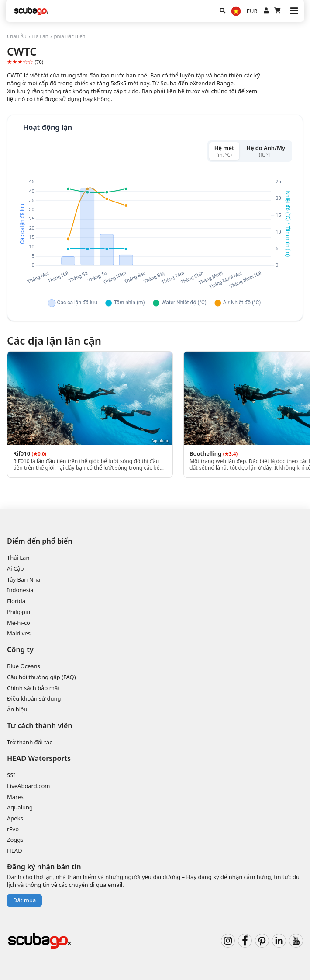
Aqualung (20, 807)
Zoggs (15, 840)
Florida (16, 601)
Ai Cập (15, 568)
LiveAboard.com (28, 786)
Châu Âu (17, 36)
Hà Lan (40, 36)
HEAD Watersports (39, 758)
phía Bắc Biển (69, 36)
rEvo (13, 829)
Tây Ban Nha (24, 579)
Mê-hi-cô (19, 623)
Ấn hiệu (17, 709)
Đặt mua (24, 900)
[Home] (31, 11)
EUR (252, 11)
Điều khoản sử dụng (34, 698)
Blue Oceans (24, 666)
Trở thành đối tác (29, 742)
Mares (15, 797)
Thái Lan (18, 558)
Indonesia (20, 590)
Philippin (19, 612)
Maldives (19, 633)
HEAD (15, 851)
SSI (11, 775)
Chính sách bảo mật (33, 688)
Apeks (15, 818)
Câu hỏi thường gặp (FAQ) (41, 677)
